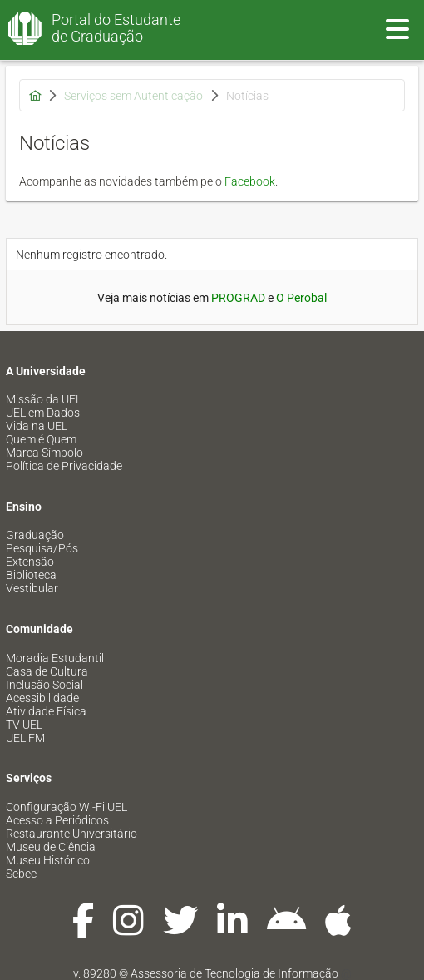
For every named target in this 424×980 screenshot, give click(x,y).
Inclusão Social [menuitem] (44, 685)
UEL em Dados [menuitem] (43, 413)
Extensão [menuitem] (30, 562)
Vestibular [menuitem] (32, 588)
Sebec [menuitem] (21, 874)
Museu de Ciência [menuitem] (51, 847)
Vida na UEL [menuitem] (37, 426)
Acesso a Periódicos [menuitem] (57, 820)
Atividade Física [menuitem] (46, 711)
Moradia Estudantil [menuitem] (55, 658)
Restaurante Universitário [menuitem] (71, 834)
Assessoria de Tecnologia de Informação (234, 973)
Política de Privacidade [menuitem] (64, 466)
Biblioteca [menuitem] (31, 575)
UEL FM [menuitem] (25, 738)
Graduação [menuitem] (35, 535)
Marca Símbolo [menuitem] (44, 453)
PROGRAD (238, 298)
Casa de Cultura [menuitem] (47, 671)
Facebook (250, 181)
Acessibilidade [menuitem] (42, 698)
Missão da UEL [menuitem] (44, 399)
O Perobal (301, 298)
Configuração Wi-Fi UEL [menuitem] (67, 807)
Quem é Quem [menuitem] (41, 439)
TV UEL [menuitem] (24, 725)
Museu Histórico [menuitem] (48, 860)
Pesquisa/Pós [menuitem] (42, 548)
